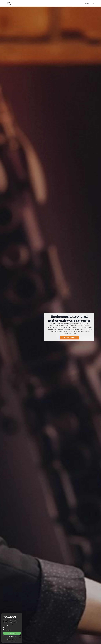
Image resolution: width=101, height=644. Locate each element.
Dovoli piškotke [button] (12, 633)
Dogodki (86, 3)
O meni (92, 3)
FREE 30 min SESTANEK (69, 338)
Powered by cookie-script (12, 641)
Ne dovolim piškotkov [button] (12, 636)
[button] (12, 639)
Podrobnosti (5, 625)
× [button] (21, 615)
